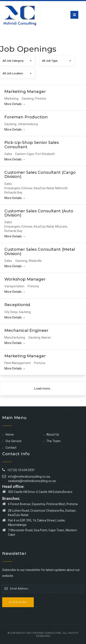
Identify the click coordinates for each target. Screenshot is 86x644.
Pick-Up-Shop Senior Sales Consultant (32, 145)
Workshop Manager (25, 279)
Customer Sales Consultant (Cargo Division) (40, 175)
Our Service (13, 441)
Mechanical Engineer (26, 331)
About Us (53, 434)
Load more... (43, 388)
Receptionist (17, 305)
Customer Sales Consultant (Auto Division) (39, 213)
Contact (11, 448)
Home (10, 434)
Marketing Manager (25, 92)
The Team (53, 441)
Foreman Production (26, 117)
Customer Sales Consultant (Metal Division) (40, 252)
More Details (15, 104)
